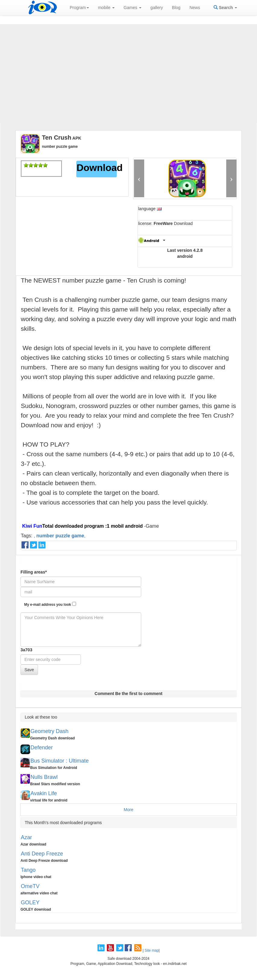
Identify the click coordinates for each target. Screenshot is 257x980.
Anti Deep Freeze (42, 854)
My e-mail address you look (50, 604)
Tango (28, 870)
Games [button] (133, 8)
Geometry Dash (49, 731)
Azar (26, 837)
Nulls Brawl (44, 777)
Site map (152, 950)
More (128, 810)
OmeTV (30, 886)
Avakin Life (44, 793)
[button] (139, 178)
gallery (157, 8)
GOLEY (30, 903)
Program (79, 8)
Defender (42, 748)
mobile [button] (106, 8)
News (195, 8)
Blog (176, 8)
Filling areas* (34, 572)
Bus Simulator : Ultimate (60, 761)
